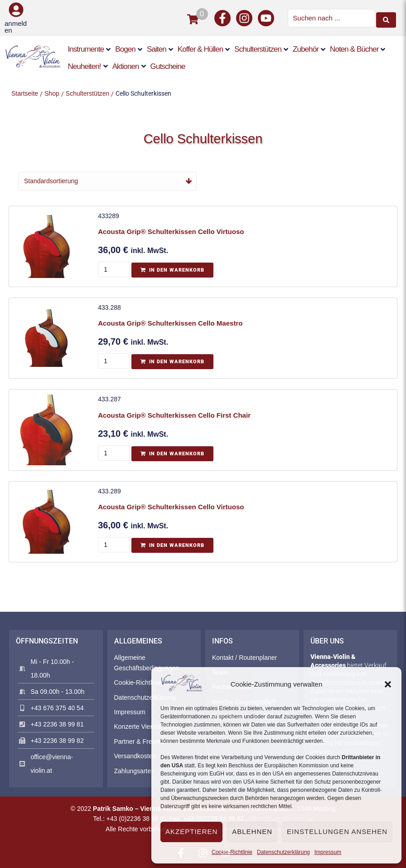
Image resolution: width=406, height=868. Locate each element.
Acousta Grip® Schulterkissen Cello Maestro (172, 323)
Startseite (25, 93)
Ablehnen (252, 831)
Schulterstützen (88, 93)
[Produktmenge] (115, 269)
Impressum (328, 852)
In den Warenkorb (178, 270)
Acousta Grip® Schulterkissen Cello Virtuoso (172, 232)
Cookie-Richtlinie (232, 852)
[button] (388, 684)
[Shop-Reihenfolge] (107, 181)
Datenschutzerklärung (283, 852)
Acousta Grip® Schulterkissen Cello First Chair (175, 414)
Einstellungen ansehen (337, 831)
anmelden (16, 27)
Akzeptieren (191, 831)
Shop (52, 93)
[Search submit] (386, 18)
